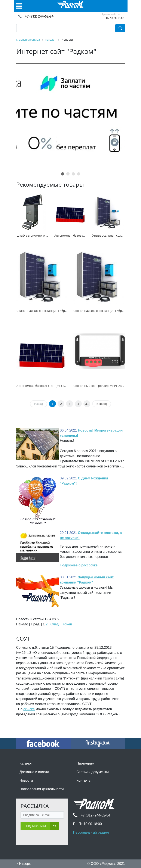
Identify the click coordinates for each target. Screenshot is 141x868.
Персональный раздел (91, 832)
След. (55, 624)
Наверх (24, 864)
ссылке (29, 709)
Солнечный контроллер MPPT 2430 (99, 386)
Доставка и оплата (34, 772)
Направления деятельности (42, 789)
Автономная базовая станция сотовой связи (49, 386)
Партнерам (85, 763)
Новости (26, 780)
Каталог (26, 763)
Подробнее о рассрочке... (80, 565)
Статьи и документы (93, 772)
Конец (67, 624)
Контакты (84, 780)
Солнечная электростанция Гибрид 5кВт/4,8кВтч (52, 311)
